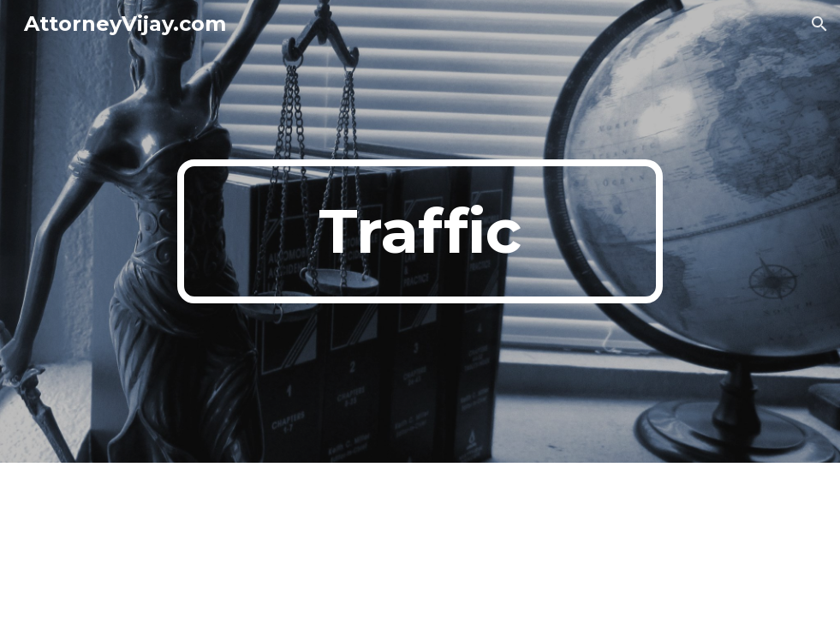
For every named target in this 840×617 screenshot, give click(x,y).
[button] (819, 24)
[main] (420, 231)
